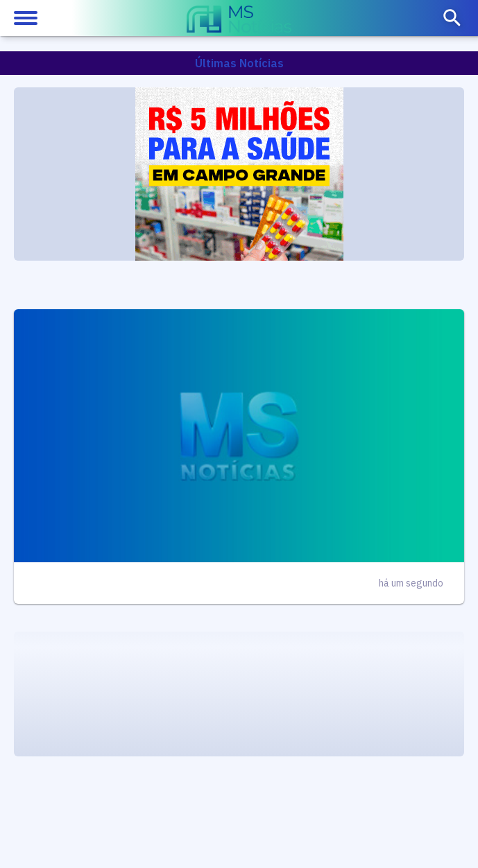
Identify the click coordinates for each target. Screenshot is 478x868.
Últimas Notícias (239, 63)
